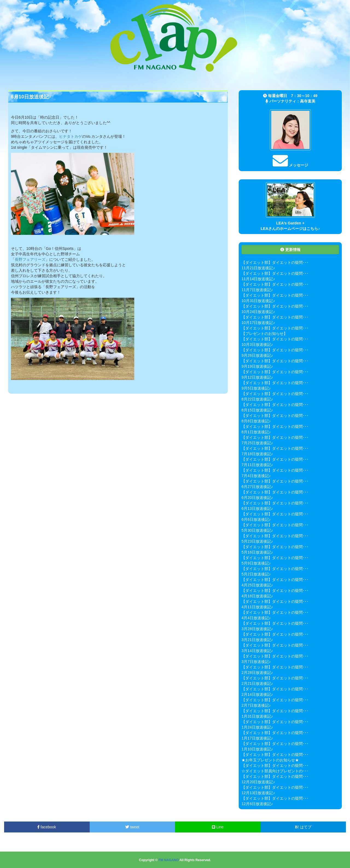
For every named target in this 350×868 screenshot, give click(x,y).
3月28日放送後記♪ (257, 629)
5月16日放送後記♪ (257, 552)
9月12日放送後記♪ (257, 377)
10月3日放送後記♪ (257, 344)
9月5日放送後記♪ (256, 388)
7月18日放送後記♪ (257, 454)
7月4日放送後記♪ (256, 476)
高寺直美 (308, 101)
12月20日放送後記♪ (258, 782)
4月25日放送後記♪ (257, 585)
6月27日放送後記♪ (257, 487)
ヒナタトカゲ (71, 136)
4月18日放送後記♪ (257, 596)
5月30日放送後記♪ (257, 530)
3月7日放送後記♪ (256, 662)
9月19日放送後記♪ (257, 366)
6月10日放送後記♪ (31, 97)
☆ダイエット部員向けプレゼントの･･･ (275, 771)
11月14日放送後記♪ (258, 279)
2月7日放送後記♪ (256, 705)
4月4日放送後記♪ (256, 618)
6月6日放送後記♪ (256, 519)
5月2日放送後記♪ (256, 574)
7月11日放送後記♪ (257, 465)
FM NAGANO (169, 860)
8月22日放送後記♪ (257, 399)
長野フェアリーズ (30, 259)
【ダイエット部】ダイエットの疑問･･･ (275, 262)
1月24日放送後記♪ (257, 727)
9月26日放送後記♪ (257, 355)
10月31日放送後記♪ (258, 301)
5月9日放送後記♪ (256, 563)
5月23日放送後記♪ (257, 541)
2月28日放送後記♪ (257, 673)
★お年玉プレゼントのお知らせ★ (270, 760)
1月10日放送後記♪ (257, 749)
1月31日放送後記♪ (257, 716)
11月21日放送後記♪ (258, 268)
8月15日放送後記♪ (257, 410)
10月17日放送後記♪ (258, 323)
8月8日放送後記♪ (256, 421)
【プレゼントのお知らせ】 (264, 334)
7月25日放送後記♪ (257, 443)
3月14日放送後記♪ (257, 651)
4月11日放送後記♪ (257, 607)
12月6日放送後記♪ (257, 804)
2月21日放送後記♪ (257, 683)
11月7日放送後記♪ (257, 290)
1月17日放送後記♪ (257, 738)
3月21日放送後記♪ (257, 640)
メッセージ (290, 165)
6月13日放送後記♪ (257, 508)
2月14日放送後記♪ (257, 694)
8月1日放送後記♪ (256, 432)
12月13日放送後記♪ (258, 793)
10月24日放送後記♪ (258, 312)
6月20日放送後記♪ (257, 498)
